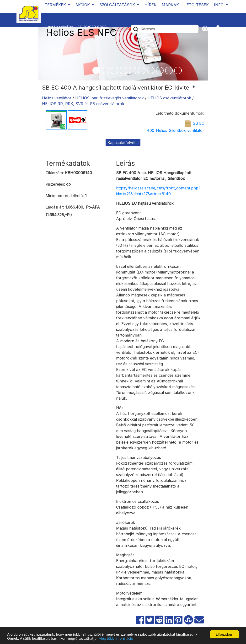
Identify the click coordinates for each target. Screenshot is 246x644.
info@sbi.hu (55, 33)
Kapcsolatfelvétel (123, 143)
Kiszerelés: (55, 184)
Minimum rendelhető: (65, 196)
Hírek (150, 5)
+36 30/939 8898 (91, 27)
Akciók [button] (83, 5)
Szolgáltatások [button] (118, 5)
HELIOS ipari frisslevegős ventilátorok (110, 98)
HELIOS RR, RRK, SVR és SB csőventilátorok (83, 104)
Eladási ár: (55, 207)
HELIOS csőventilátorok (169, 98)
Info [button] (219, 5)
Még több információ (116, 639)
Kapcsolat (56, 14)
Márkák (170, 5)
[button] (220, 29)
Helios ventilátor (57, 98)
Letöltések (197, 5)
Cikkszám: (55, 173)
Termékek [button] (56, 5)
